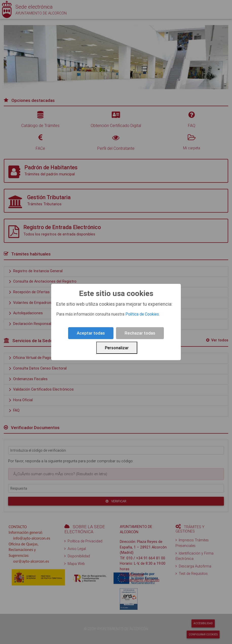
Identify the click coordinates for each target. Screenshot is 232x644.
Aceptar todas (91, 333)
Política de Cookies (142, 314)
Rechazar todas (140, 333)
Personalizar (117, 348)
